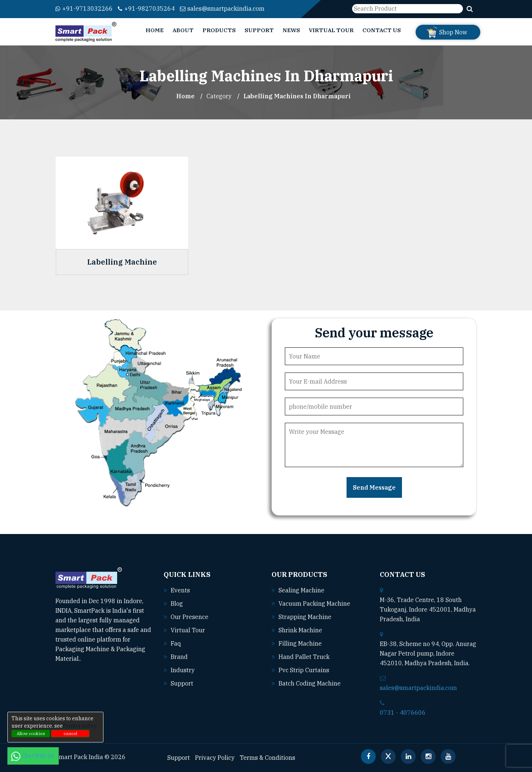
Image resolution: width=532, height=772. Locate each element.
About (183, 30)
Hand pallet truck (304, 657)
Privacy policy (80, 726)
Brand (179, 657)
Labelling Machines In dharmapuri (297, 96)
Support (259, 30)
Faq (176, 643)
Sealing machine (301, 590)
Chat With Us (33, 756)
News (291, 30)
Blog (177, 603)
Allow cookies (31, 733)
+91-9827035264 (146, 8)
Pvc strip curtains (304, 670)
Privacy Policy (215, 758)
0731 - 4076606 (403, 713)
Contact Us (382, 30)
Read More (100, 659)
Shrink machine (300, 630)
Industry (183, 670)
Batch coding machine (310, 683)
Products (219, 30)
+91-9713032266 (84, 8)
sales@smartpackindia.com (222, 8)
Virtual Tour (331, 30)
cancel (70, 733)
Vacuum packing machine (314, 603)
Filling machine (300, 643)
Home (155, 30)
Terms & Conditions (267, 758)
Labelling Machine (122, 262)
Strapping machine (305, 617)
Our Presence (190, 617)
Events (180, 590)
